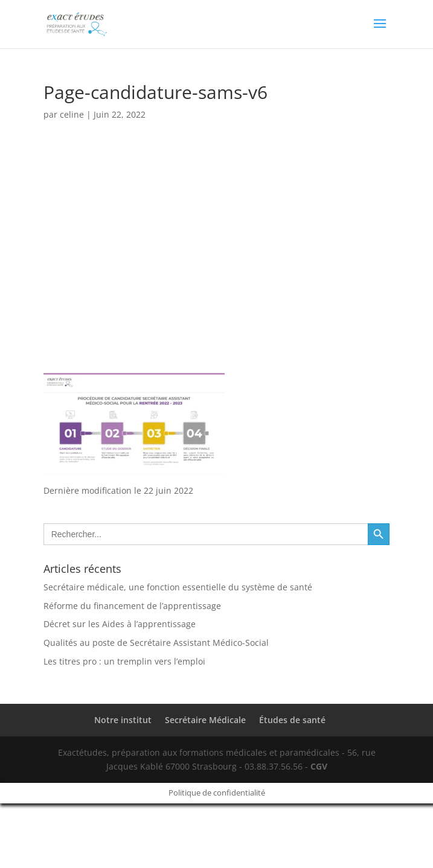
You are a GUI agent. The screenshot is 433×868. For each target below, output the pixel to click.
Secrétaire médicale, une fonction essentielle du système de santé (178, 587)
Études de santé (292, 720)
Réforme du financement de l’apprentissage (132, 606)
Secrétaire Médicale (205, 720)
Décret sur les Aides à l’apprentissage (120, 624)
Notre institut (123, 720)
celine (72, 114)
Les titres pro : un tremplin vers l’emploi (124, 661)
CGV (319, 766)
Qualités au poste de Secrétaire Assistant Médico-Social (156, 643)
